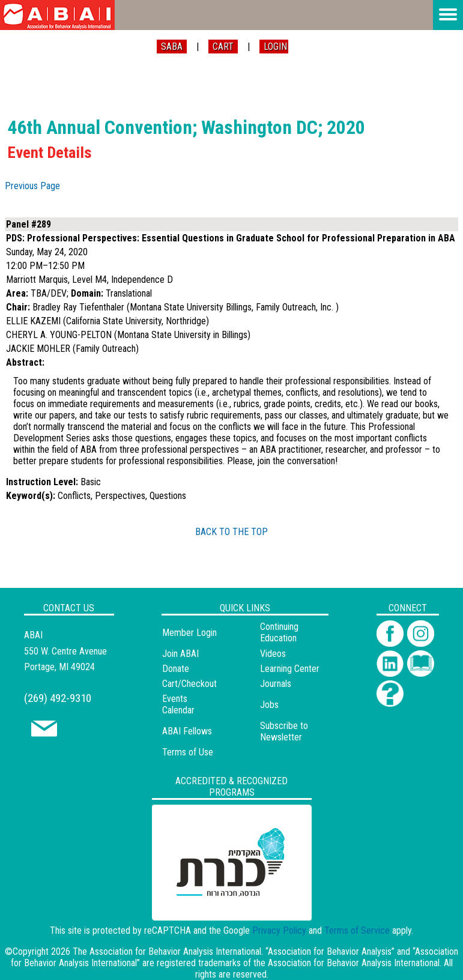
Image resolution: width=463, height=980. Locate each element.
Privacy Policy (279, 930)
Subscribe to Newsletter (284, 731)
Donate (176, 669)
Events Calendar (178, 704)
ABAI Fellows (187, 731)
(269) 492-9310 (58, 698)
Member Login (189, 633)
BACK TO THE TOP (231, 532)
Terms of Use (188, 752)
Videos (273, 654)
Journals (276, 684)
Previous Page (32, 186)
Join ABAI (180, 654)
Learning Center (290, 669)
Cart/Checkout (189, 684)
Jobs (269, 705)
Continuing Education (279, 632)
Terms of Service (357, 930)
